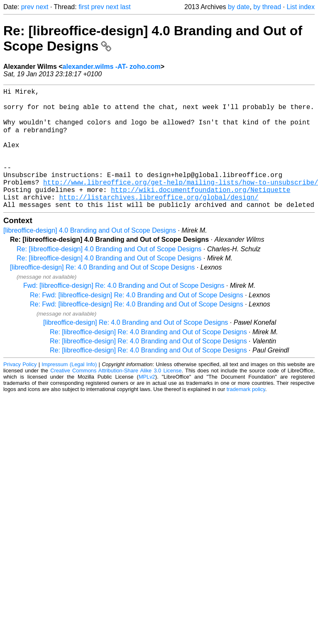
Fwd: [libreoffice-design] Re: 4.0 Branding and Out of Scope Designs (124, 311)
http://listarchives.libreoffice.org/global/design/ (159, 221)
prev (28, 7)
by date (239, 7)
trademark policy (246, 414)
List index (301, 7)
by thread (267, 7)
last (126, 7)
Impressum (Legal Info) (69, 390)
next (42, 7)
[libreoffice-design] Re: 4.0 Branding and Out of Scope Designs (102, 293)
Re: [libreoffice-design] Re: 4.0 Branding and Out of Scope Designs (148, 357)
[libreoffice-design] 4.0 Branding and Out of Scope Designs (90, 256)
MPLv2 (147, 402)
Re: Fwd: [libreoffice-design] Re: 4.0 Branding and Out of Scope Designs (137, 320)
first (84, 7)
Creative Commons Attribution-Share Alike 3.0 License (116, 396)
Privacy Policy (20, 390)
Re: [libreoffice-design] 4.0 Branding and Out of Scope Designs (109, 274)
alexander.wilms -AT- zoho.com (112, 67)
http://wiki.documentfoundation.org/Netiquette (201, 211)
